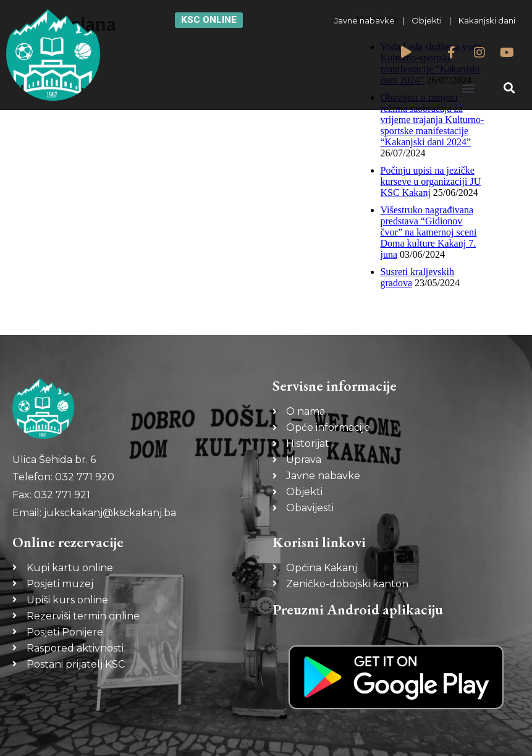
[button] (468, 87)
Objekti (427, 20)
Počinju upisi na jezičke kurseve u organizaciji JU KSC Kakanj (431, 181)
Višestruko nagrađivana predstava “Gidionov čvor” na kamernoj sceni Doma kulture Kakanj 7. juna (429, 232)
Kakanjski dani (487, 20)
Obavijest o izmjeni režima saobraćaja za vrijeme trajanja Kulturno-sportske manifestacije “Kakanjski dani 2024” (433, 120)
